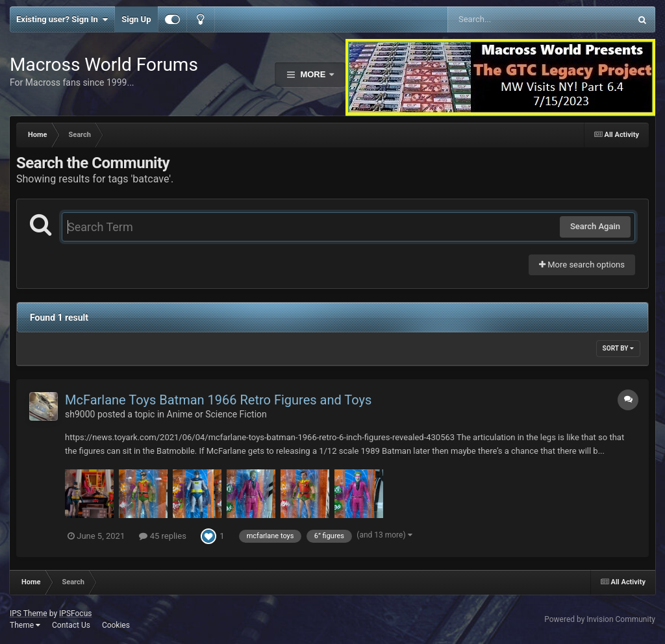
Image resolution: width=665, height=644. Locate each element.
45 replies (162, 536)
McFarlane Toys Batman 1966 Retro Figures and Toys (218, 400)
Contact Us (71, 625)
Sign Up (136, 19)
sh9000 (80, 414)
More (313, 74)
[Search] (506, 19)
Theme (25, 625)
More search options (582, 265)
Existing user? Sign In (62, 19)
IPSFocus (75, 613)
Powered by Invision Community (600, 619)
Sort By (618, 348)
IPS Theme (29, 613)
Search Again (595, 226)
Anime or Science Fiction (217, 414)
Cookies (116, 625)
